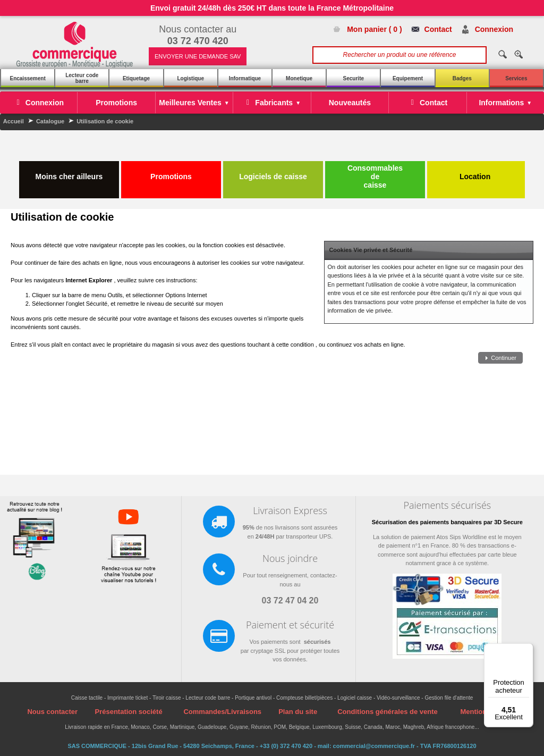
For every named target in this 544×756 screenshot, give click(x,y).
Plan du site (298, 712)
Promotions (171, 172)
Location (476, 172)
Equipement (408, 78)
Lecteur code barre (82, 78)
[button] (500, 358)
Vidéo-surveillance (398, 698)
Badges (462, 78)
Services (516, 78)
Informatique (245, 78)
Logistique (190, 78)
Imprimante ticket (127, 698)
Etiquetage (136, 78)
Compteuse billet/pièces (304, 698)
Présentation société (128, 712)
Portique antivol (253, 698)
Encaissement (27, 78)
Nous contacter (52, 712)
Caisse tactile (87, 698)
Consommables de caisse (375, 177)
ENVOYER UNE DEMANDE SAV (198, 56)
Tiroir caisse (167, 698)
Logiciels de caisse (273, 172)
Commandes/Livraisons (222, 712)
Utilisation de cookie (105, 121)
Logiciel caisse (355, 698)
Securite (354, 78)
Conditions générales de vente (388, 712)
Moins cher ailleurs (69, 172)
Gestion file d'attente (449, 698)
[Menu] (527, 650)
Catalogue (50, 121)
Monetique (299, 78)
